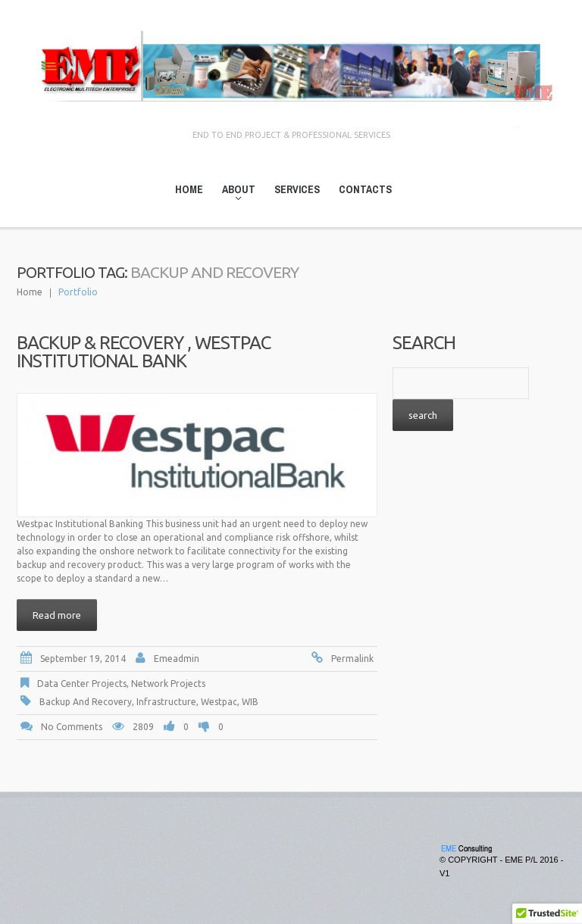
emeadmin (177, 659)
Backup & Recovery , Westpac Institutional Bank (144, 352)
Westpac (219, 702)
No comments (72, 727)
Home (189, 189)
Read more (57, 615)
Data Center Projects (82, 684)
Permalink (352, 659)
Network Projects (168, 684)
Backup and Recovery (86, 702)
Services (297, 189)
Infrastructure (166, 702)
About (234, 192)
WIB (250, 702)
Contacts (365, 189)
